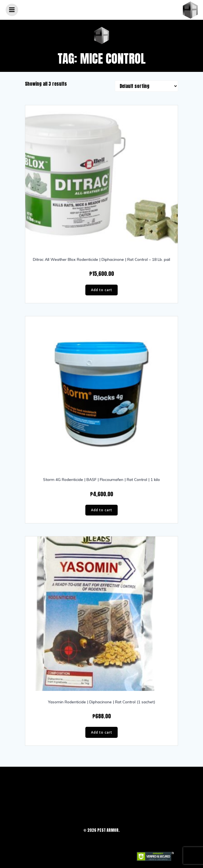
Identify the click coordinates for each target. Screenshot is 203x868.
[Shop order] (146, 86)
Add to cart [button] (102, 290)
